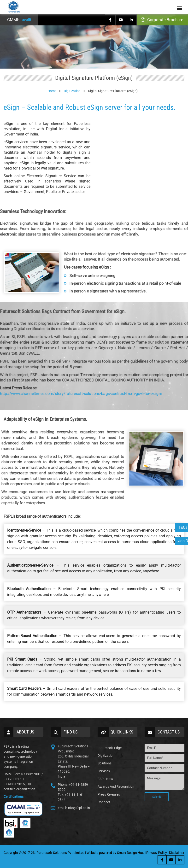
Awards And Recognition (116, 786)
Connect (104, 802)
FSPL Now (105, 779)
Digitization (106, 756)
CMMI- (19, 20)
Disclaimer (177, 853)
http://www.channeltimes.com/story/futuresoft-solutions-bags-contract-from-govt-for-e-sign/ (84, 384)
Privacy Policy (157, 853)
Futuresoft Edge (110, 748)
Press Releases (109, 794)
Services (104, 771)
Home (52, 91)
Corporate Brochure (162, 20)
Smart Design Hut (130, 853)
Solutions (105, 763)
